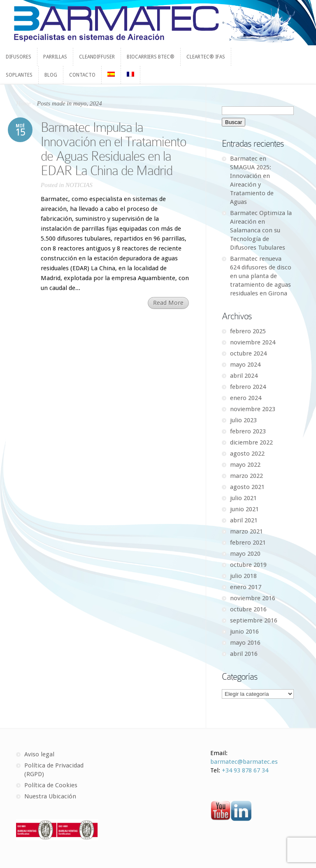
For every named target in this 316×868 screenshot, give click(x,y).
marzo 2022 (246, 476)
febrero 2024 (248, 387)
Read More (168, 303)
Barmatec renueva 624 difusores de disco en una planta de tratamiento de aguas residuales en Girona (261, 276)
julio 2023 (243, 420)
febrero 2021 (248, 543)
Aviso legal (39, 754)
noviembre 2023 (253, 409)
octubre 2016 (248, 609)
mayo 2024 (245, 365)
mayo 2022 (245, 465)
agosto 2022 (247, 454)
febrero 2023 (248, 431)
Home (23, 103)
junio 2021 (244, 509)
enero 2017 (246, 587)
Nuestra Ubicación (50, 796)
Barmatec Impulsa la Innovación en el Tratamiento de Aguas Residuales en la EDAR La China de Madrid (114, 149)
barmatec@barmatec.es (244, 762)
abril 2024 (244, 376)
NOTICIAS (79, 185)
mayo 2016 (245, 643)
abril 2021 (244, 520)
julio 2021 (243, 498)
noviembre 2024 (253, 342)
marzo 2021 (246, 531)
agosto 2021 (247, 487)
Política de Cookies (51, 785)
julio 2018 (243, 576)
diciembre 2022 (251, 442)
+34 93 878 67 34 (245, 770)
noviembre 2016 (253, 598)
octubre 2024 (248, 353)
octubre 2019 (248, 565)
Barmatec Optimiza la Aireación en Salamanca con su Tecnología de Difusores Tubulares (261, 230)
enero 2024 (246, 398)
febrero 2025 (248, 331)
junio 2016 (244, 632)
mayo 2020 (245, 554)
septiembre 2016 (254, 620)
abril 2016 (244, 654)
